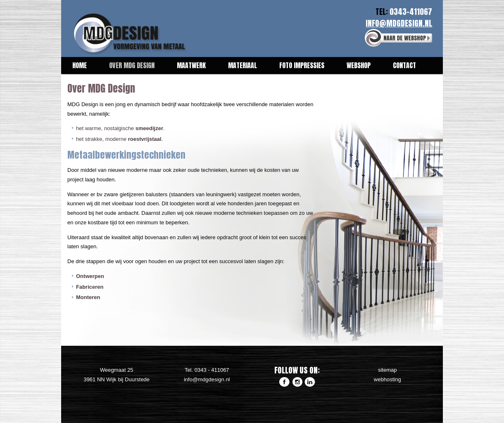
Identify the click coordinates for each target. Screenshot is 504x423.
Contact (404, 65)
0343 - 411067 (212, 370)
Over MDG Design (132, 65)
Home (80, 65)
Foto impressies (302, 65)
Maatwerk (191, 65)
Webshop (359, 65)
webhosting (388, 379)
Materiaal (242, 65)
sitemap (388, 370)
